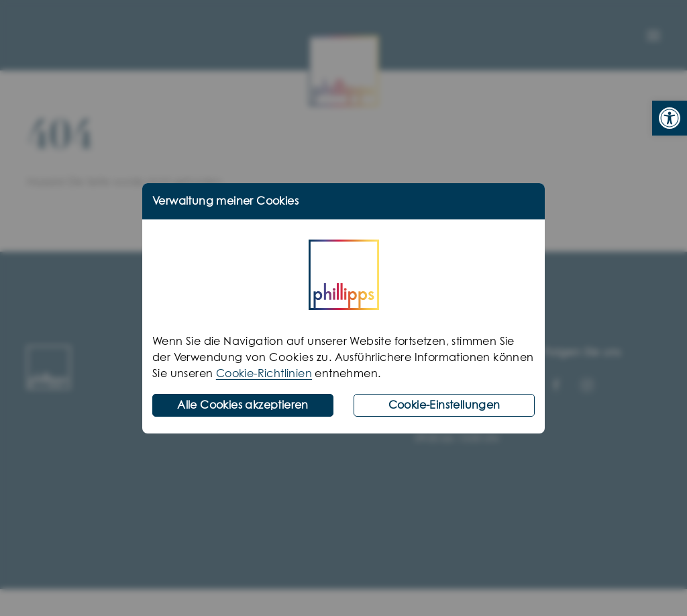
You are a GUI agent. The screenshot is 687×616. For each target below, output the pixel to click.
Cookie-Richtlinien (264, 374)
